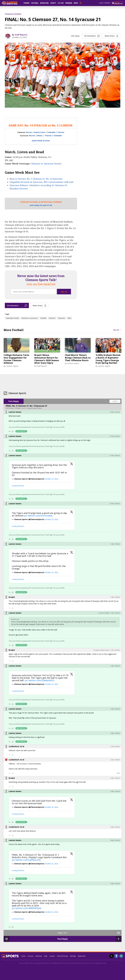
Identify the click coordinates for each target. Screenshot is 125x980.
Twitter (61, 132)
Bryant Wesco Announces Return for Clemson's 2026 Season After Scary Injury (47, 359)
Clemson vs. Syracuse (30, 318)
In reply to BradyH (104, 613)
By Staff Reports (20, 35)
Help (46, 956)
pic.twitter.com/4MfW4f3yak (27, 908)
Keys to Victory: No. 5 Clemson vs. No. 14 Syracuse (36, 179)
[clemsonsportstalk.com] (11, 3)
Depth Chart (40, 132)
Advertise (39, 956)
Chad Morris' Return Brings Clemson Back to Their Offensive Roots (78, 358)
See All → (117, 330)
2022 (69, 318)
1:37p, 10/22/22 (115, 650)
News (40, 135)
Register (108, 3)
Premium (69, 3)
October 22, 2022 (51, 479)
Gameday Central (12, 318)
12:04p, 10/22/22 (115, 412)
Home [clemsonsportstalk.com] (23, 956)
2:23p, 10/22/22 (115, 760)
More (76, 3)
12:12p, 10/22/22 (115, 436)
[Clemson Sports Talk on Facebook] (116, 956)
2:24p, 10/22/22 (115, 778)
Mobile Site (82, 956)
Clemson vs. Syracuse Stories (46, 164)
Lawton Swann (73, 363)
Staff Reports (42, 366)
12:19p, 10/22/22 (115, 456)
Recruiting (44, 3)
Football (35, 3)
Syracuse (61, 318)
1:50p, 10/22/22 (115, 709)
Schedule (51, 132)
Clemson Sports (17, 393)
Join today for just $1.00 (41, 205)
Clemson (52, 318)
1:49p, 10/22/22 (115, 666)
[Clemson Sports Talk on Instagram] (121, 956)
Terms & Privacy (62, 956)
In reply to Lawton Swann (101, 650)
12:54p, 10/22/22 (115, 504)
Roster (29, 132)
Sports (53, 3)
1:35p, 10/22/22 (115, 613)
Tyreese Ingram (12, 366)
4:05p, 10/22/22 (115, 840)
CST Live (61, 3)
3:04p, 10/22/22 (115, 827)
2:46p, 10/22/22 (115, 791)
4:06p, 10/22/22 (115, 884)
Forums (27, 3)
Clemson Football (13, 14)
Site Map (73, 956)
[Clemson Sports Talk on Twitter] (112, 956)
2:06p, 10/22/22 (115, 733)
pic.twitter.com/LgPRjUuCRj (26, 860)
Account (30, 956)
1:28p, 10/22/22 (115, 544)
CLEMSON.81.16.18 (16, 746)
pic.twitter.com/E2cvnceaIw (38, 516)
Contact (52, 956)
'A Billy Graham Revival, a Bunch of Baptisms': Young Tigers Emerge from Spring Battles (108, 359)
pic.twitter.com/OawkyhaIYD (40, 680)
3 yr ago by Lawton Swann (34, 408)
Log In (101, 3)
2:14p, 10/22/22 (115, 747)
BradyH (12, 597)
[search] (81, 3)
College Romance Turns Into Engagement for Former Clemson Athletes (16, 359)
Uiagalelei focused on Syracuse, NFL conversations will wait (42, 182)
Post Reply (14, 401)
